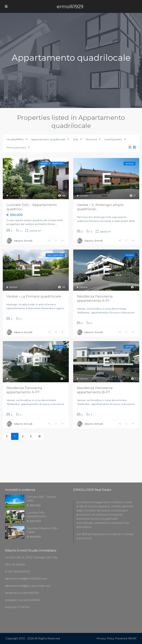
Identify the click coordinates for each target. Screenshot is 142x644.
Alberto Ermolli (23, 241)
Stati (76, 139)
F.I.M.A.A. (24, 607)
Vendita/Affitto (15, 139)
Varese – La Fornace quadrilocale (34, 296)
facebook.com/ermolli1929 (22, 593)
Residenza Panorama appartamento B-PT (95, 390)
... (56, 224)
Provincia (91, 139)
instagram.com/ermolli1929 (22, 600)
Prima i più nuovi (16, 147)
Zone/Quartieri (113, 139)
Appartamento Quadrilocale (48, 139)
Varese (24, 195)
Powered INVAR (126, 638)
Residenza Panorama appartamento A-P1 (95, 299)
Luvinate (14, 195)
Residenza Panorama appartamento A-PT (24, 390)
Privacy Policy (105, 638)
